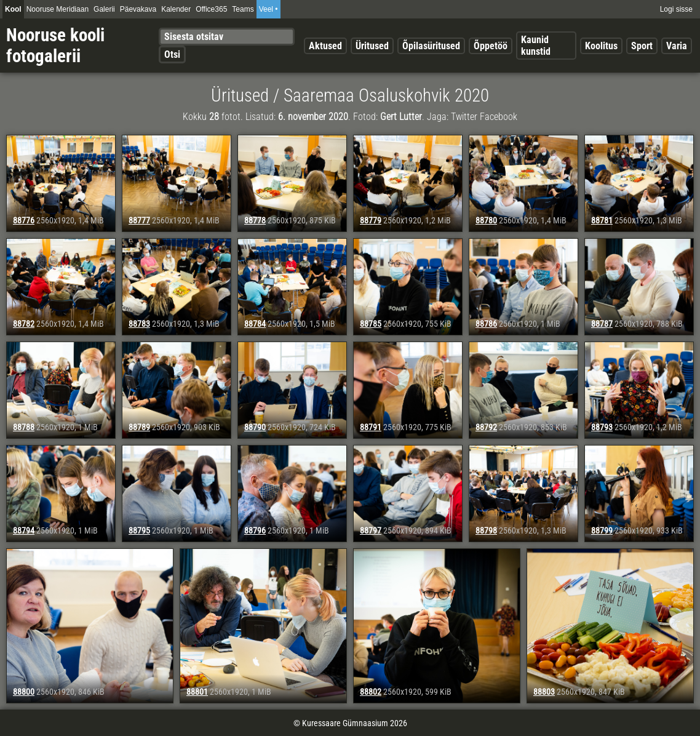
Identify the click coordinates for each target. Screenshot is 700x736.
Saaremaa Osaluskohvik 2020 (386, 95)
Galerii (104, 9)
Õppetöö (491, 46)
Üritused (372, 46)
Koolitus (601, 46)
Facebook (499, 117)
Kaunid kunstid (536, 46)
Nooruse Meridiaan (58, 9)
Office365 (211, 9)
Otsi (172, 54)
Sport (642, 46)
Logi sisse (676, 9)
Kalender (176, 9)
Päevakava (138, 9)
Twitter (464, 117)
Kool (13, 9)
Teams (243, 9)
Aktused (325, 46)
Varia (677, 46)
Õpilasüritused (431, 46)
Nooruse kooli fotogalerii (55, 46)
